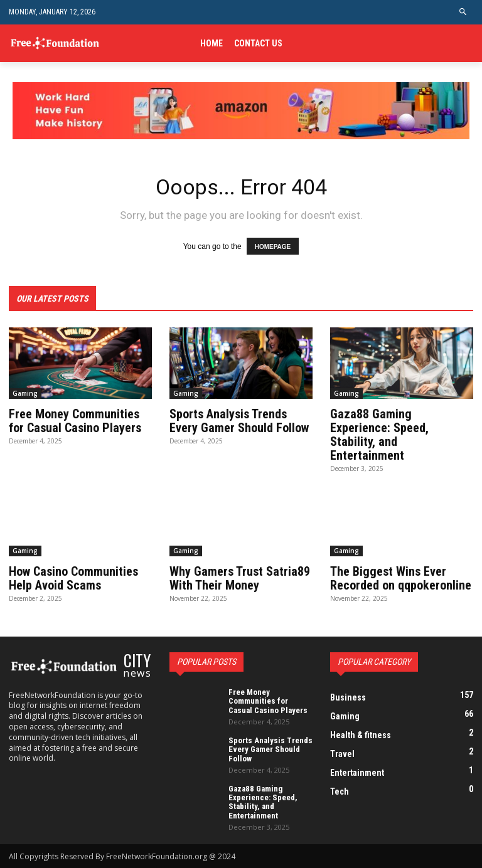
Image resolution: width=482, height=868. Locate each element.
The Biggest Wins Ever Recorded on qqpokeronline (401, 578)
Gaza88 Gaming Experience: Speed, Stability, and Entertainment (379, 435)
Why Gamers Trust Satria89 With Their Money (240, 578)
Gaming (25, 393)
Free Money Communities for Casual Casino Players (75, 421)
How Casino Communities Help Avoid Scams (73, 578)
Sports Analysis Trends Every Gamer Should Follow (239, 421)
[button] (463, 12)
